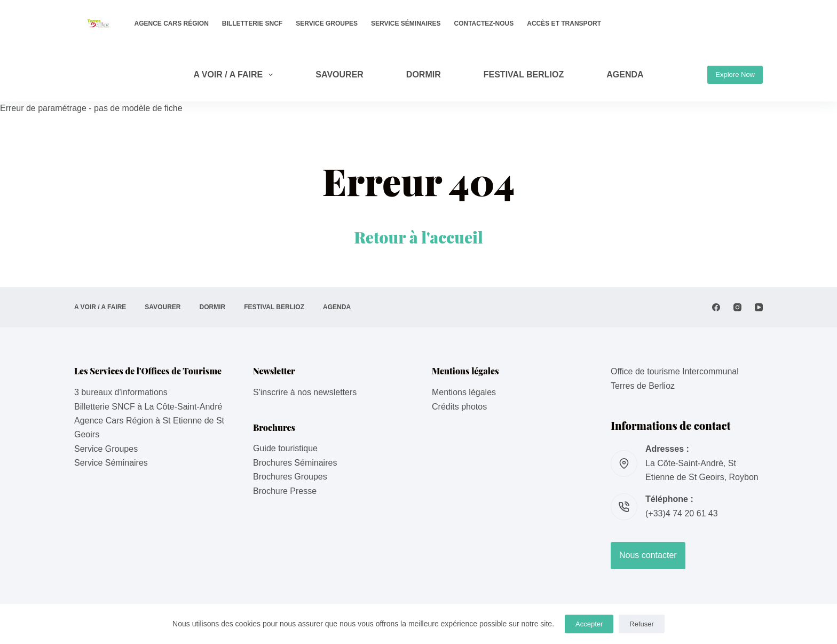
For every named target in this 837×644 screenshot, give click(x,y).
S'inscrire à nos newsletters (305, 392)
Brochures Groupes (290, 477)
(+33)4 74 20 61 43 (682, 513)
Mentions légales (464, 392)
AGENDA (625, 74)
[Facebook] (716, 307)
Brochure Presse (285, 491)
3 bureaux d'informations (121, 392)
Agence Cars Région (172, 23)
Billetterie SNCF (252, 23)
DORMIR (424, 74)
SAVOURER (339, 74)
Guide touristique (285, 448)
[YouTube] (759, 307)
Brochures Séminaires (295, 463)
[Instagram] (737, 307)
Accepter (589, 624)
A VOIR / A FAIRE (235, 75)
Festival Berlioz (524, 74)
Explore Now (735, 74)
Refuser (642, 624)
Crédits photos (459, 407)
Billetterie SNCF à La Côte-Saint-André (148, 407)
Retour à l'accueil (418, 237)
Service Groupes (327, 23)
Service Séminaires (406, 23)
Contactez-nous (484, 23)
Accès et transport (564, 23)
